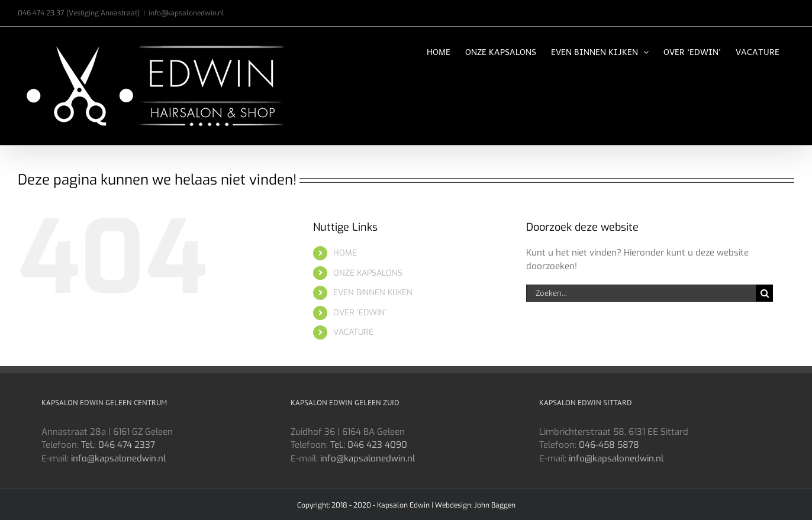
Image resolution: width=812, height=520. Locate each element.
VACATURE (353, 332)
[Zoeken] (764, 293)
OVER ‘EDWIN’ (360, 313)
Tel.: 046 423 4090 (369, 445)
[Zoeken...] (641, 293)
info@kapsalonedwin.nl (186, 13)
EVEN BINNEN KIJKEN (373, 293)
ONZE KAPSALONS (368, 273)
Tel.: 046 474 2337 (118, 445)
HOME (345, 253)
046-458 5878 (609, 445)
